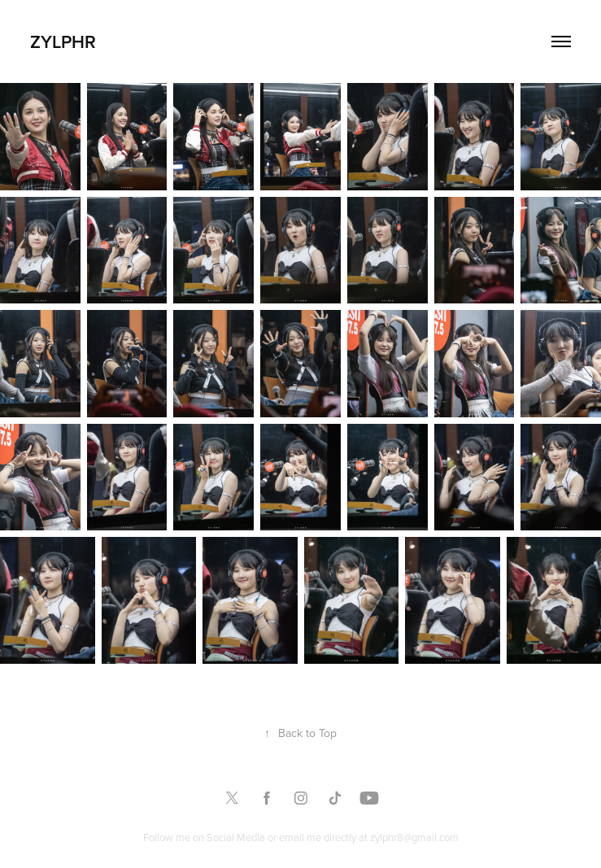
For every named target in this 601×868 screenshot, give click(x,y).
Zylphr (63, 41)
